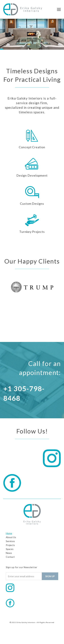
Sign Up (50, 576)
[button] (59, 9)
